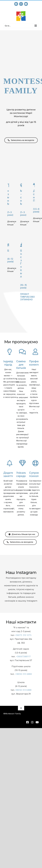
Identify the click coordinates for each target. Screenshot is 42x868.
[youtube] (37, 722)
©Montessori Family (12, 714)
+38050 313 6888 (23, 674)
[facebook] (27, 722)
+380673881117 (23, 657)
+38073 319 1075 (23, 635)
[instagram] (32, 722)
